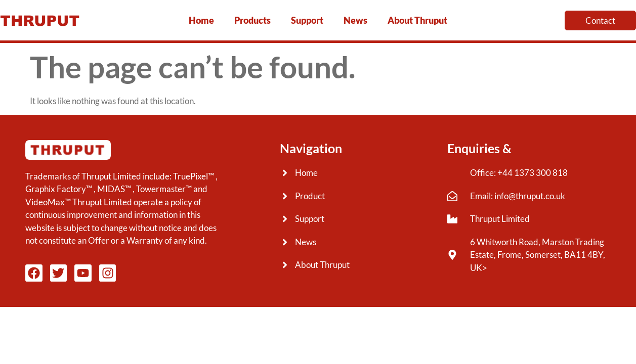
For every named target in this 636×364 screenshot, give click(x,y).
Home (201, 20)
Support (307, 20)
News (355, 20)
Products (252, 20)
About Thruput (417, 20)
